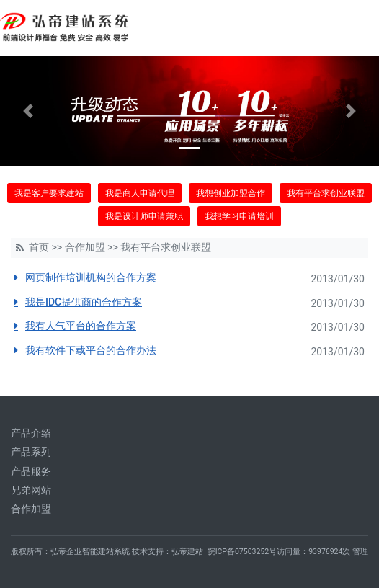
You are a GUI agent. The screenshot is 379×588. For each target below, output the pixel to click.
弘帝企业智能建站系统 (90, 552)
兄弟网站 (31, 490)
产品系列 (31, 452)
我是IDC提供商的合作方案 (84, 302)
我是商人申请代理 (140, 193)
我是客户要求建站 (49, 193)
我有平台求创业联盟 (326, 193)
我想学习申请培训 (239, 216)
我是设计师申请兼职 (144, 216)
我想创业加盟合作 (231, 193)
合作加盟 (85, 247)
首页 (39, 247)
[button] (28, 111)
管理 (360, 552)
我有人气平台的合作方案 (81, 326)
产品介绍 (31, 433)
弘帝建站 (187, 552)
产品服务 (31, 471)
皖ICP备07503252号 (242, 552)
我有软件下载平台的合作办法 (91, 350)
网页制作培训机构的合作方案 (91, 277)
